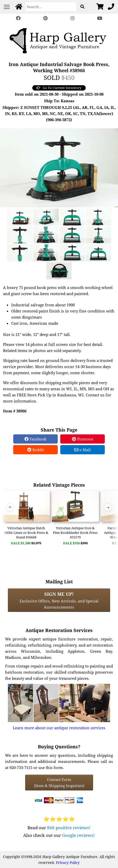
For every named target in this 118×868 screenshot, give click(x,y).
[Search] (51, 7)
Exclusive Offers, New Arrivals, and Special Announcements (59, 600)
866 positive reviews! (69, 828)
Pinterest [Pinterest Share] (83, 439)
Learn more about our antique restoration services (59, 728)
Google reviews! (78, 835)
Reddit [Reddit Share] (36, 450)
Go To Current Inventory (59, 88)
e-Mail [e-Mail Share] (83, 450)
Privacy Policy (68, 863)
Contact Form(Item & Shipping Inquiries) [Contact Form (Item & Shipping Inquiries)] (59, 783)
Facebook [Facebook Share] (35, 439)
